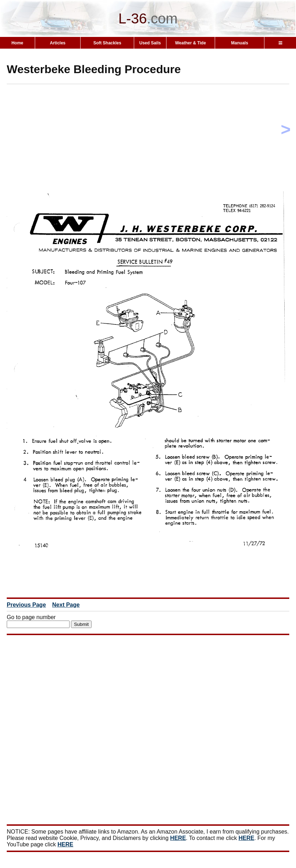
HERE (178, 838)
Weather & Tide (190, 43)
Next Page (66, 605)
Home (17, 43)
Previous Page (26, 605)
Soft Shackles (107, 43)
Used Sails (150, 43)
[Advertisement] (151, 139)
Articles (58, 43)
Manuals (240, 43)
